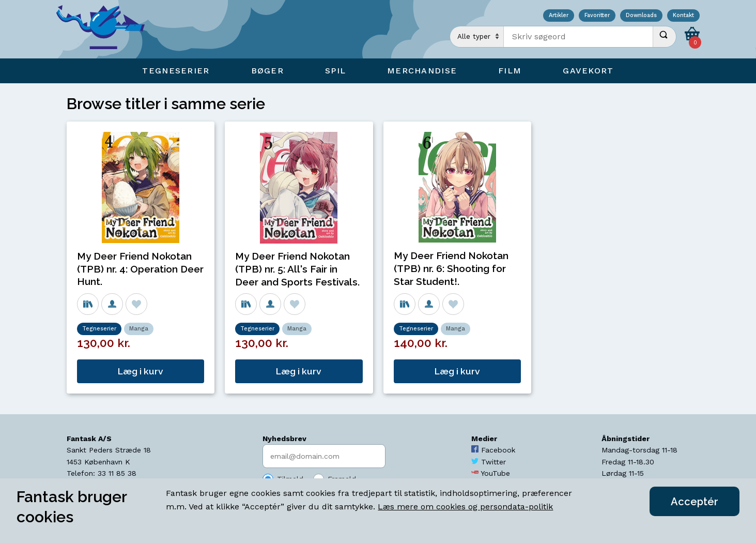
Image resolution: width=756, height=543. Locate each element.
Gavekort (588, 71)
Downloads (641, 16)
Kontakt (683, 16)
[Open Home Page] (105, 29)
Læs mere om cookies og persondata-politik (465, 507)
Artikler (559, 16)
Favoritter (597, 16)
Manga (139, 329)
